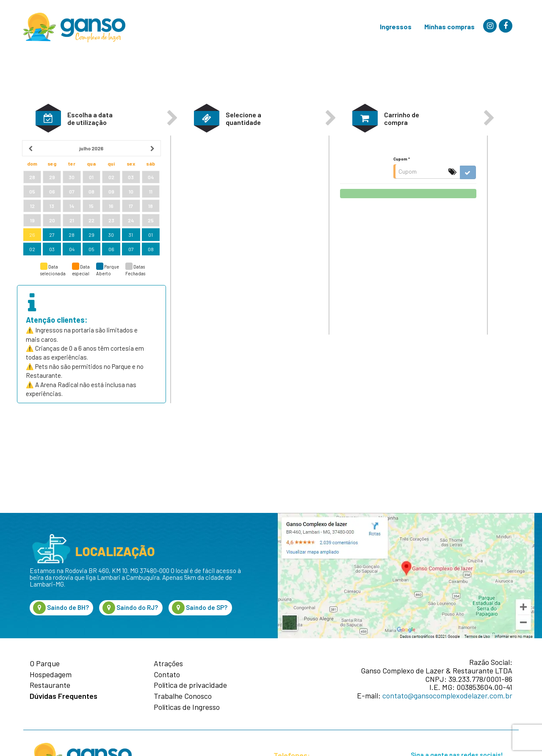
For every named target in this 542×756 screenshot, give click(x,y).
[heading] (91, 181)
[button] (48, 151)
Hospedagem (51, 675)
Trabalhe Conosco (183, 696)
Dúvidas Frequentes (64, 696)
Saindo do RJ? (130, 608)
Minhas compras (449, 26)
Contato (167, 675)
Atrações (168, 664)
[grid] (91, 231)
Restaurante (50, 685)
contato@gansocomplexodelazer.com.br (447, 695)
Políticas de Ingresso (187, 707)
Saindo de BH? (61, 608)
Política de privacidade (190, 685)
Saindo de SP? (200, 608)
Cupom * (402, 192)
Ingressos (396, 26)
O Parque (45, 664)
